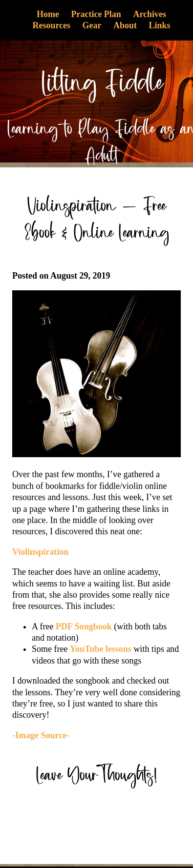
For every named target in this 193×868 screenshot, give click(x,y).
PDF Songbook (84, 626)
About (125, 25)
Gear (92, 25)
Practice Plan (96, 14)
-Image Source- (41, 735)
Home (48, 14)
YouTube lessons (101, 649)
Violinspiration (40, 552)
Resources (51, 25)
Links (160, 25)
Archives (150, 14)
